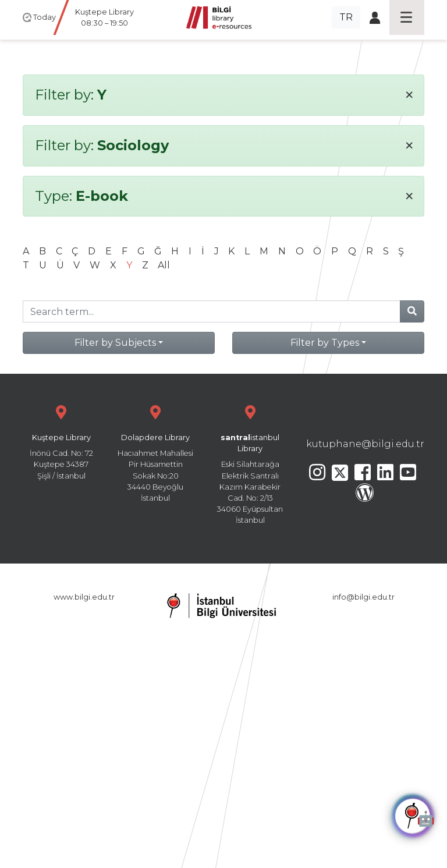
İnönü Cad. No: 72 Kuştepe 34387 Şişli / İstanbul (61, 441)
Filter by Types (325, 343)
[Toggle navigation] (407, 17)
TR (346, 17)
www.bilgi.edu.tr (84, 597)
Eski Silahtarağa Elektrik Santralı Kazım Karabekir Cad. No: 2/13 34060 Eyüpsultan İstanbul (250, 463)
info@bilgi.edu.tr (363, 597)
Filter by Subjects (115, 343)
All (164, 265)
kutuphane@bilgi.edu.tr (365, 444)
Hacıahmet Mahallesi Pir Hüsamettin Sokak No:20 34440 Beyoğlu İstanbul (155, 452)
